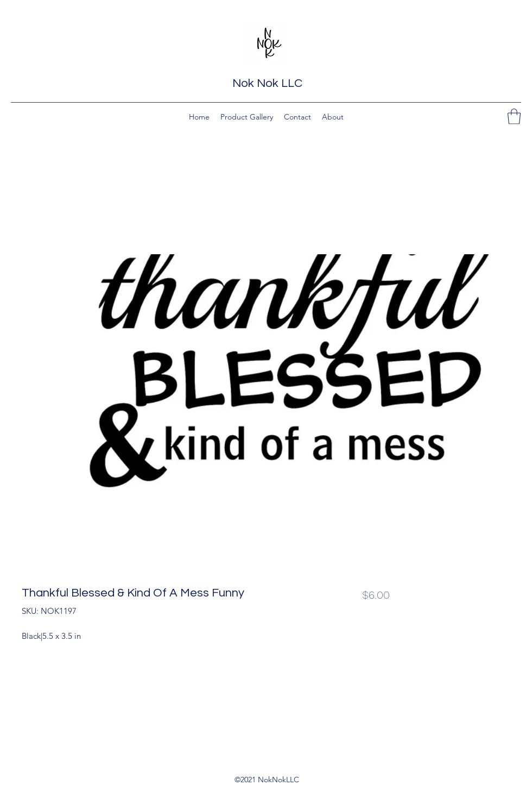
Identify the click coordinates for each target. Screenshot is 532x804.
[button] (514, 117)
